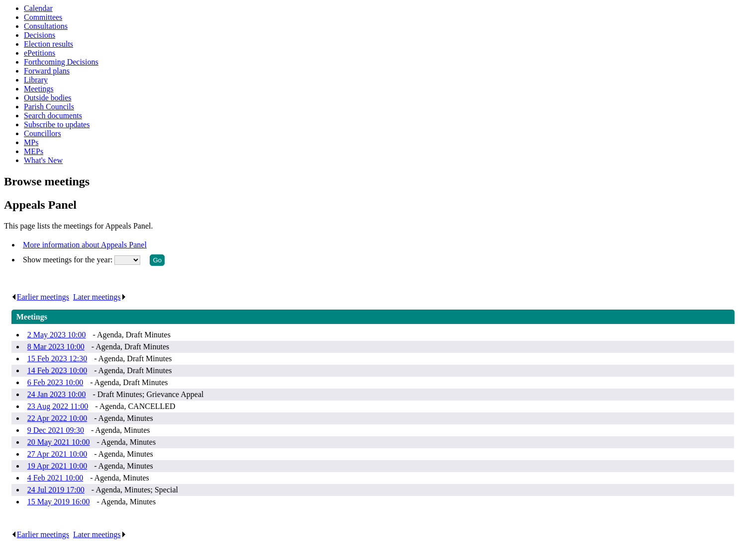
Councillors (43, 133)
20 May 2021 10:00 (59, 442)
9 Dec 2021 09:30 (56, 430)
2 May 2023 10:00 (57, 335)
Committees (43, 17)
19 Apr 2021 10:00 (57, 466)
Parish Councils (49, 107)
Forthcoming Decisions (61, 62)
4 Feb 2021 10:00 (55, 478)
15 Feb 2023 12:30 (57, 359)
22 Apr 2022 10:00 (57, 418)
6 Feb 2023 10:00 (55, 382)
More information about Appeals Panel (85, 245)
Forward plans (47, 71)
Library (36, 80)
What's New (43, 160)
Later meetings (100, 297)
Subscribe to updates (57, 124)
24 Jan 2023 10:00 (57, 394)
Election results (48, 44)
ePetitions (40, 53)
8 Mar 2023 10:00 (56, 347)
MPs (31, 142)
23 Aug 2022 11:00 (58, 406)
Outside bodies (48, 98)
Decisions (40, 35)
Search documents (53, 116)
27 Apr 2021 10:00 (57, 454)
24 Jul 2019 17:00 (56, 490)
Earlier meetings (40, 297)
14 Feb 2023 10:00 (57, 370)
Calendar (38, 8)
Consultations (46, 26)
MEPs (34, 151)
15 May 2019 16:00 (59, 502)
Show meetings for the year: (69, 260)
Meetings (39, 89)
